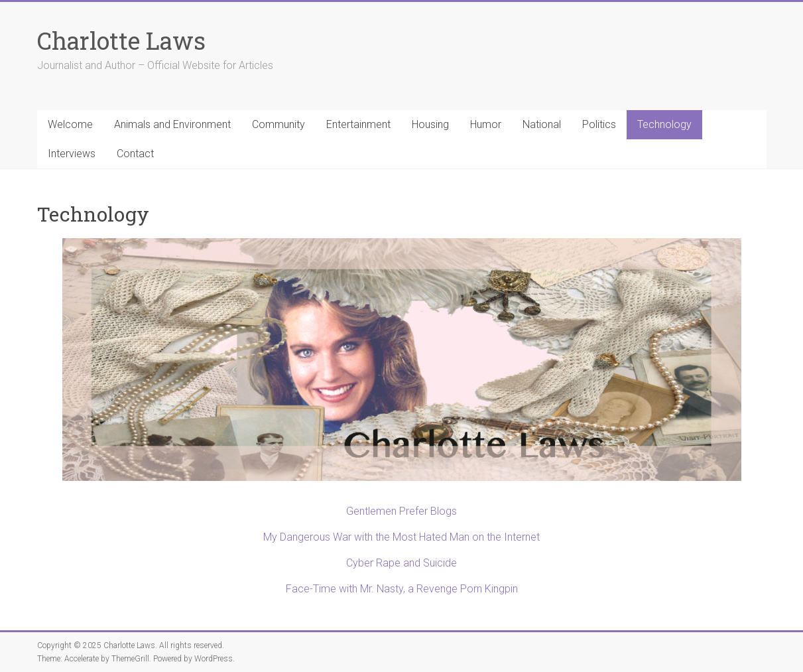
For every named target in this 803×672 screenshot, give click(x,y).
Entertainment (358, 124)
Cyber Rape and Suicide (401, 563)
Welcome (70, 124)
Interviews (72, 154)
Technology (664, 124)
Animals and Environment (172, 124)
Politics (599, 124)
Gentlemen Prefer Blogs (401, 511)
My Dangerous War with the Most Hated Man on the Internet (401, 537)
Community (278, 124)
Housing (430, 124)
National (542, 124)
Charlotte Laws (121, 40)
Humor (486, 124)
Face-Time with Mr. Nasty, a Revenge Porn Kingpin (402, 589)
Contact (135, 154)
